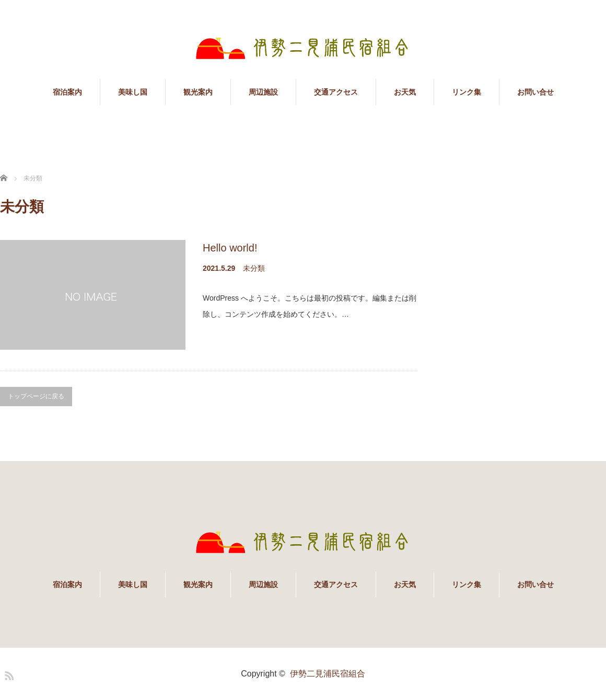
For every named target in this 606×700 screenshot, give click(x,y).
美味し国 (133, 92)
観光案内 (198, 92)
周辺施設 (263, 92)
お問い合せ (535, 92)
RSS (8, 674)
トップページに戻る (36, 396)
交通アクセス (336, 92)
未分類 (254, 268)
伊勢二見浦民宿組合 (328, 674)
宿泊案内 (67, 92)
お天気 (405, 92)
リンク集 (467, 92)
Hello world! (230, 248)
